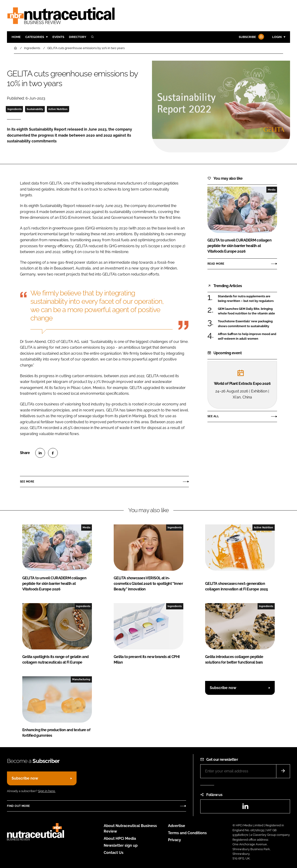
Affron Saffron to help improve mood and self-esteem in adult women (247, 337)
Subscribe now (223, 688)
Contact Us (114, 853)
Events (58, 37)
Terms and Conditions (187, 833)
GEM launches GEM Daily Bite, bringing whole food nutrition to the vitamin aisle (246, 311)
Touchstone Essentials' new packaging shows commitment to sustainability (245, 324)
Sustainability (35, 109)
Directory (78, 37)
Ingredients (15, 109)
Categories (35, 37)
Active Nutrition (58, 109)
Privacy (174, 840)
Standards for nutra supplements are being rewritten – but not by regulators (246, 299)
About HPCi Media (120, 838)
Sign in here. (47, 791)
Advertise (177, 826)
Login (277, 37)
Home (16, 37)
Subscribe (251, 37)
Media (272, 190)
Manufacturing (81, 679)
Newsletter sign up (121, 845)
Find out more (18, 806)
